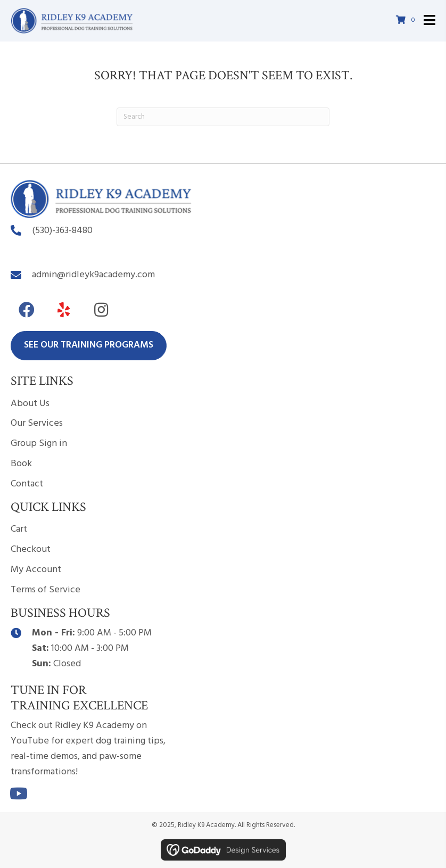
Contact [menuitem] (27, 484)
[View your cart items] (407, 21)
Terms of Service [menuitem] (46, 590)
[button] (27, 310)
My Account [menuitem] (36, 570)
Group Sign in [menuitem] (39, 444)
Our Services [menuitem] (37, 423)
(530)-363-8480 (62, 231)
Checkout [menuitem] (31, 549)
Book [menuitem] (21, 464)
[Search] (223, 117)
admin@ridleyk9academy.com (93, 275)
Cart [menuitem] (19, 529)
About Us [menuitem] (30, 404)
